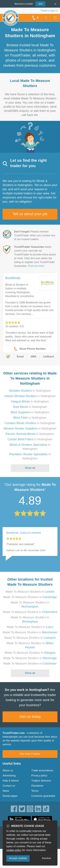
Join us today (30, 717)
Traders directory (41, 781)
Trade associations (42, 770)
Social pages (10, 796)
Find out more (36, 266)
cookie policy (14, 850)
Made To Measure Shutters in (30, 592)
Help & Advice (11, 781)
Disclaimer (38, 786)
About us (8, 770)
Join (39, 3)
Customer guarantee (43, 796)
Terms (35, 791)
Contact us (9, 786)
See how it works (30, 754)
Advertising (9, 776)
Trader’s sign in (49, 11)
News (6, 791)
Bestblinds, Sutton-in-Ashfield (24, 533)
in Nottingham (30, 391)
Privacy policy (39, 776)
